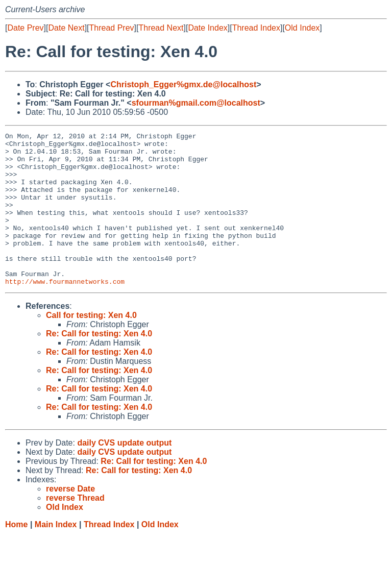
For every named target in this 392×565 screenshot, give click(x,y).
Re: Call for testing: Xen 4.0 (99, 364)
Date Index (207, 28)
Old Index (302, 28)
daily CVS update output (124, 473)
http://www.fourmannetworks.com (65, 312)
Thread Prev (112, 28)
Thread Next (161, 28)
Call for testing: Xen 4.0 (91, 346)
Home (16, 555)
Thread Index (256, 28)
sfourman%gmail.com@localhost (196, 103)
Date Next (66, 28)
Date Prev (25, 28)
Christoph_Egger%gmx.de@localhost (183, 84)
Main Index (56, 555)
